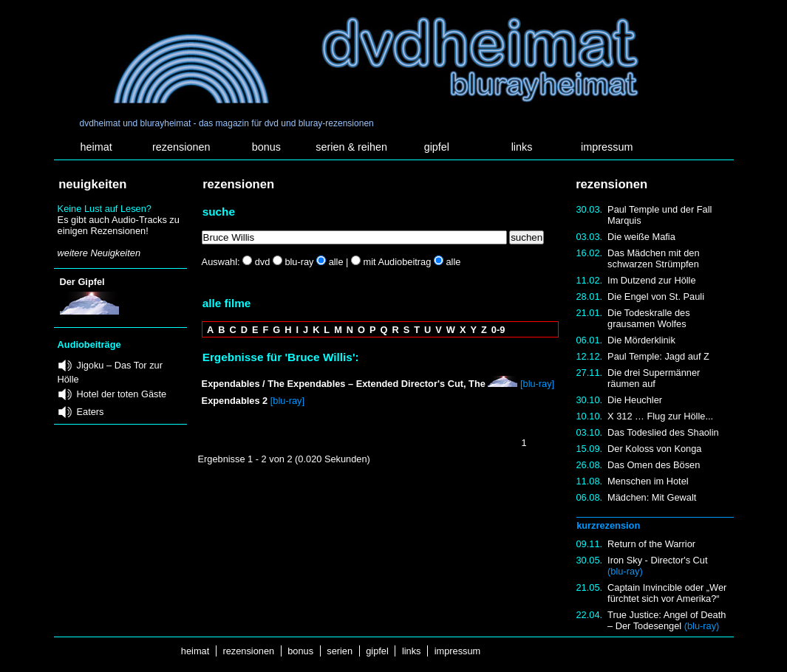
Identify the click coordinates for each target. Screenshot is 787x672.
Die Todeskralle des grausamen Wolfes (648, 318)
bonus (266, 147)
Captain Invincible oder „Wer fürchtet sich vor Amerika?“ (667, 593)
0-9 (498, 330)
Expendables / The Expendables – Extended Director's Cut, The (344, 384)
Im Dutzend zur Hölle (651, 280)
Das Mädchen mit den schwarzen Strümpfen (653, 258)
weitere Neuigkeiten (99, 253)
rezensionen (181, 147)
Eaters (91, 412)
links (522, 147)
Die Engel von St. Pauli (656, 296)
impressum (607, 147)
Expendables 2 (235, 401)
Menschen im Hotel (648, 481)
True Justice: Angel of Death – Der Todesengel (667, 620)
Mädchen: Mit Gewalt (652, 497)
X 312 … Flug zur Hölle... (660, 416)
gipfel (437, 147)
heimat (96, 147)
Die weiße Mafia (641, 237)
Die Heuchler (635, 400)
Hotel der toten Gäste (122, 394)
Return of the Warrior (651, 544)
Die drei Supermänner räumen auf (654, 378)
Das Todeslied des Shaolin (663, 432)
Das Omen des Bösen (654, 465)
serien (340, 651)
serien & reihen (351, 147)
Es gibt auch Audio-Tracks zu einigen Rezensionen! (119, 225)
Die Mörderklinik (641, 340)
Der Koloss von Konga (654, 449)
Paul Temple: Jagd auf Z (658, 356)
